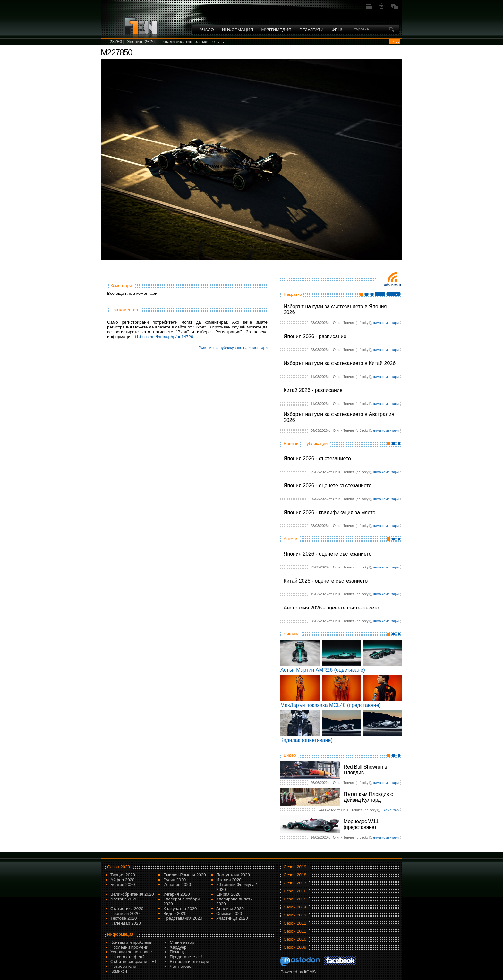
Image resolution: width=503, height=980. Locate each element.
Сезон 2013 (295, 915)
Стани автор (182, 942)
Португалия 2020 (233, 875)
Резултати (311, 30)
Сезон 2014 (295, 907)
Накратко (293, 294)
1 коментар (390, 810)
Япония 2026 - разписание (315, 336)
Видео (290, 755)
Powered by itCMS (298, 972)
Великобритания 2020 (132, 894)
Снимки (291, 634)
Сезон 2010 (295, 939)
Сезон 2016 (295, 891)
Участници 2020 (232, 918)
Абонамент (393, 285)
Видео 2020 (175, 913)
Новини (291, 443)
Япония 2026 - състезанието (317, 459)
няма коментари (386, 323)
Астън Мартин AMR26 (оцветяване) (323, 670)
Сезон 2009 (295, 947)
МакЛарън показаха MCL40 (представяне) (331, 705)
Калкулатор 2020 (180, 909)
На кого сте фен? (128, 957)
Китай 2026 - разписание (313, 390)
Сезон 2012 (295, 923)
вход (395, 41)
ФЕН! (337, 30)
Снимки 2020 (229, 913)
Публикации (315, 443)
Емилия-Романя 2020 (185, 875)
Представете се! (186, 957)
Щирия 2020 (228, 894)
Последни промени (129, 947)
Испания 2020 (177, 885)
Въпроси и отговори (189, 962)
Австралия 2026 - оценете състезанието (331, 608)
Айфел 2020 (122, 880)
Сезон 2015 (295, 899)
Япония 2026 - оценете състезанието (328, 486)
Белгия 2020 (123, 885)
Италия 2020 (229, 880)
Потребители (123, 966)
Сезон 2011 (295, 931)
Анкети (290, 539)
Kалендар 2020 (126, 923)
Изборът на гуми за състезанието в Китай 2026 (340, 363)
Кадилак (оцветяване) (307, 740)
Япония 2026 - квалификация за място (329, 512)
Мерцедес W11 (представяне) (361, 824)
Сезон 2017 (295, 883)
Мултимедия (276, 30)
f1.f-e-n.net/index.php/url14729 (164, 337)
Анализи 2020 (230, 909)
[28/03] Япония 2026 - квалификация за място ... (166, 42)
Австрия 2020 (124, 899)
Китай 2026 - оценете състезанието (326, 581)
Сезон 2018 (295, 875)
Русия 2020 (175, 880)
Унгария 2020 (177, 894)
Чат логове (180, 966)
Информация (238, 30)
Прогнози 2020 (125, 913)
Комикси (119, 971)
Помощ (177, 952)
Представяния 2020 (183, 918)
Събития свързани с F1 (133, 962)
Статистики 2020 (127, 909)
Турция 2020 (123, 875)
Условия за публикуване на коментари (233, 348)
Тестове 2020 (124, 918)
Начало (205, 30)
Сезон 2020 (119, 867)
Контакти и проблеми (131, 942)
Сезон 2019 (295, 867)
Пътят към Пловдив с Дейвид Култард (368, 797)
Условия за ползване (131, 952)
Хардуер (178, 947)
